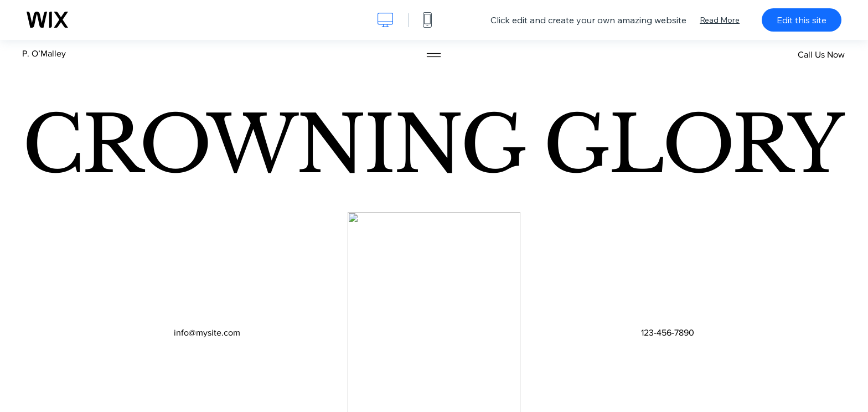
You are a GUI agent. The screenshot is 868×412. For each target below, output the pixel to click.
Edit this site (802, 20)
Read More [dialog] (720, 20)
